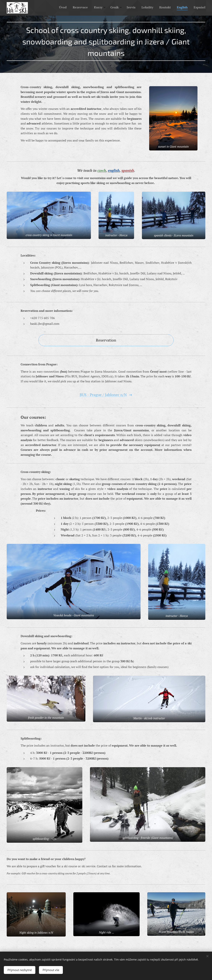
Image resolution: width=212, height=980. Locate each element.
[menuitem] (154, 8)
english (114, 170)
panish (129, 170)
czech (102, 170)
